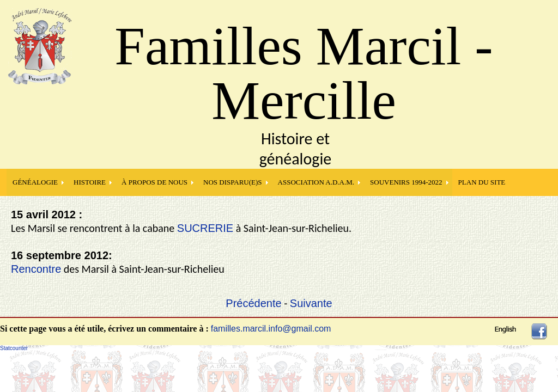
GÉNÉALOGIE (35, 182)
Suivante (311, 303)
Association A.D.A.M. (316, 182)
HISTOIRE (90, 182)
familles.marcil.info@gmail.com (271, 329)
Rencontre (36, 269)
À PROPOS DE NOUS (154, 182)
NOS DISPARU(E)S (233, 182)
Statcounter (14, 348)
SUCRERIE (205, 228)
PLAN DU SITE (482, 182)
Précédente (253, 303)
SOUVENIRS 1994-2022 (406, 182)
